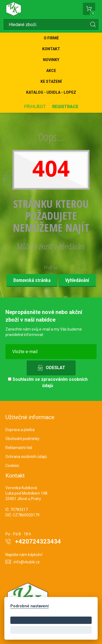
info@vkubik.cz (27, 562)
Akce (51, 71)
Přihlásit (35, 107)
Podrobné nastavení (30, 606)
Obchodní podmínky (22, 439)
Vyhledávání (77, 280)
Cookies (12, 466)
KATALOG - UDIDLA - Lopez (51, 92)
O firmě (51, 38)
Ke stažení (51, 81)
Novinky (51, 60)
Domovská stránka (32, 280)
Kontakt (51, 49)
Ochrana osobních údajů (26, 457)
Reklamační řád (19, 448)
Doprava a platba (20, 430)
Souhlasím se (48, 382)
